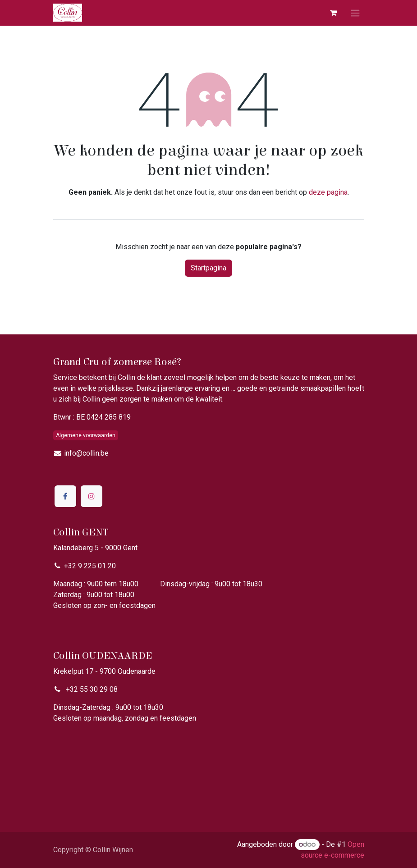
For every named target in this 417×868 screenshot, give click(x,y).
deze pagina (328, 192)
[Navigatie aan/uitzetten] (355, 13)
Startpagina (208, 268)
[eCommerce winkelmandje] (334, 13)
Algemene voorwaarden (86, 435)
